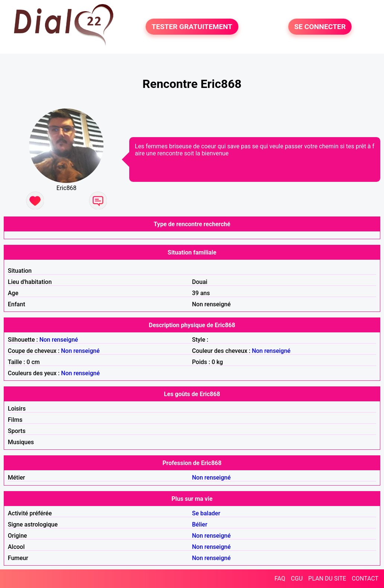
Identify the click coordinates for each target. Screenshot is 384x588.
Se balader (206, 513)
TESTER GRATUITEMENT (192, 27)
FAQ (280, 578)
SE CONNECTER (320, 27)
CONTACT (365, 578)
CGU (297, 578)
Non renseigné (59, 340)
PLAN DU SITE (327, 578)
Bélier (200, 524)
